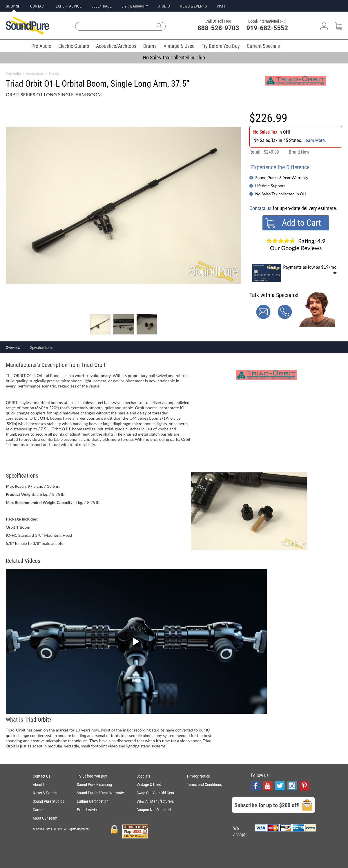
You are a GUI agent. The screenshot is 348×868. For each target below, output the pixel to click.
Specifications (41, 347)
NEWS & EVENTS (193, 6)
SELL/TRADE (101, 6)
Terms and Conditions (204, 785)
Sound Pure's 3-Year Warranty (282, 178)
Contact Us (41, 776)
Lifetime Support (270, 186)
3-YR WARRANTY (135, 6)
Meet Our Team (45, 818)
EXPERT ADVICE (69, 6)
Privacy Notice (199, 776)
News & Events (45, 793)
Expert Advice (88, 810)
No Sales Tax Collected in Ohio (174, 58)
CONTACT (38, 6)
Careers (39, 810)
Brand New (299, 152)
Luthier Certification (93, 801)
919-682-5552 (267, 28)
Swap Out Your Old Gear (155, 793)
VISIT (221, 6)
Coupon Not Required (154, 810)
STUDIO (164, 6)
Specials (143, 776)
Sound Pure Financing (94, 785)
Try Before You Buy (221, 46)
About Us (40, 785)
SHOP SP (13, 6)
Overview (13, 347)
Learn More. (315, 140)
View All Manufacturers (155, 801)
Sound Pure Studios (48, 801)
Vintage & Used (179, 46)
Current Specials (263, 46)
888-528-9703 (218, 28)
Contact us (260, 208)
